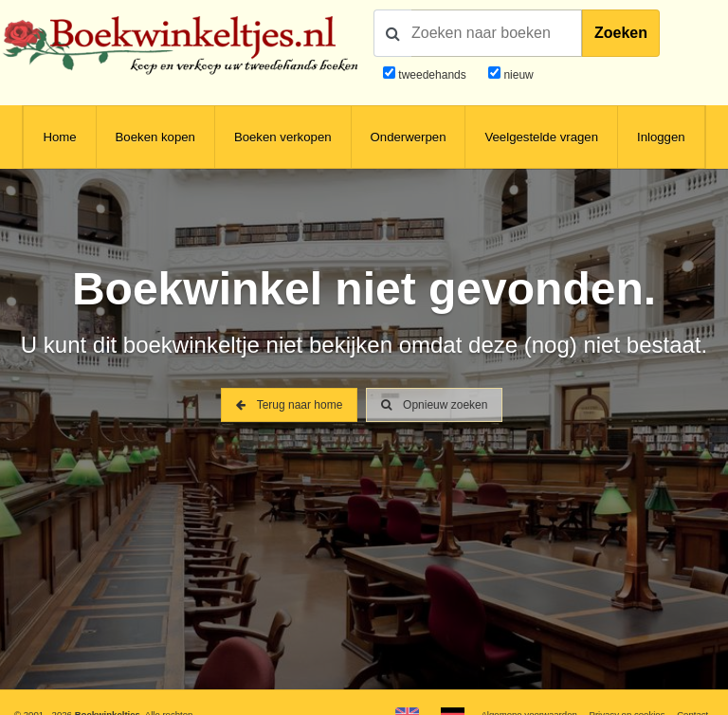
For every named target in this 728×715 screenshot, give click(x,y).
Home (59, 137)
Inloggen (661, 137)
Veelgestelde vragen (541, 137)
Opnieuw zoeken (435, 405)
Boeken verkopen (283, 137)
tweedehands (432, 75)
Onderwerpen (409, 137)
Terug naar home (290, 405)
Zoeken (621, 33)
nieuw (517, 75)
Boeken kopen (155, 137)
